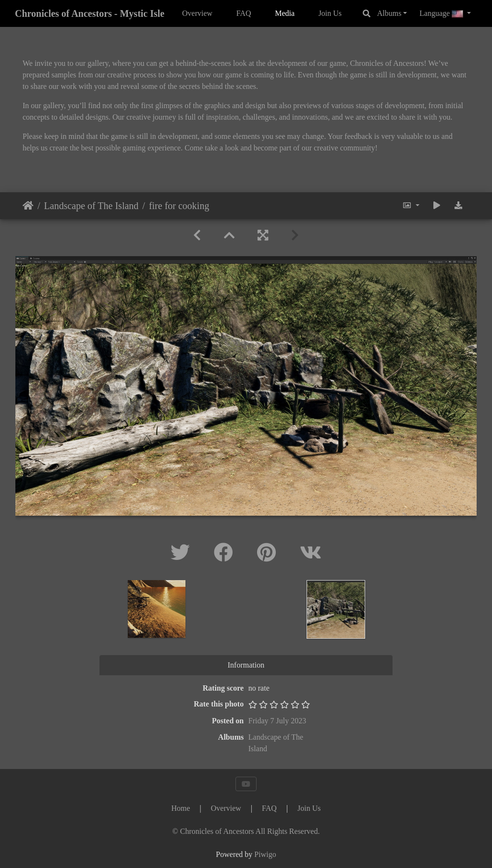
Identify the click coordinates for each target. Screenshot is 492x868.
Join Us (330, 13)
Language (442, 13)
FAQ (244, 13)
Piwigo (265, 854)
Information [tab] (246, 665)
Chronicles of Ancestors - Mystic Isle (90, 13)
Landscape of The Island (92, 206)
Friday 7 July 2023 (277, 721)
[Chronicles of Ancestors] (246, 831)
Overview (197, 13)
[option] (157, 609)
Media (285, 13)
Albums (389, 13)
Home (28, 206)
